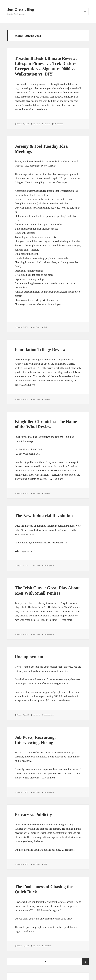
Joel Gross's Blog (21, 10)
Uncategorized (49, 566)
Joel (45, 327)
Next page (85, 962)
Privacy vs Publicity (33, 815)
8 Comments (58, 124)
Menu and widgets (85, 15)
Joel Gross (36, 124)
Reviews (47, 124)
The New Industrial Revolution (44, 516)
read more (42, 109)
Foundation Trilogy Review (40, 350)
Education (48, 946)
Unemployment (29, 657)
